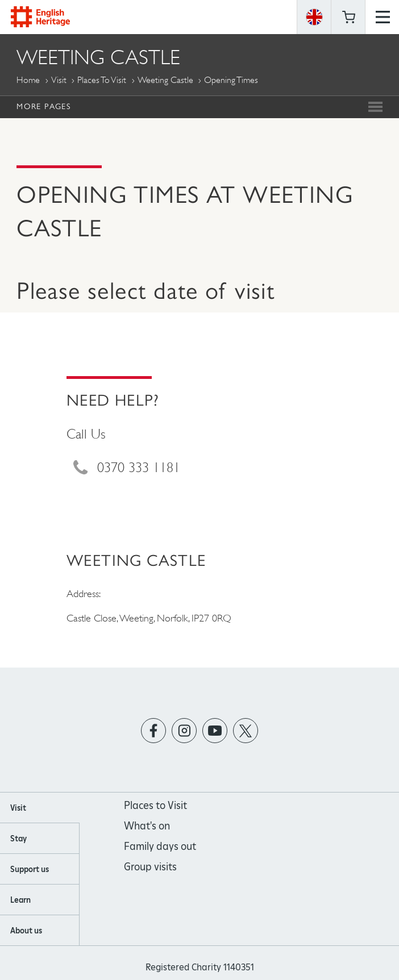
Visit (59, 80)
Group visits (150, 867)
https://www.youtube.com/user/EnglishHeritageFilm (215, 730)
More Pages (43, 106)
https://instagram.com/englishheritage (184, 730)
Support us (30, 869)
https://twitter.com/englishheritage (246, 730)
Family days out (160, 846)
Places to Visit (102, 80)
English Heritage (40, 17)
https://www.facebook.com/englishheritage (154, 730)
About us (26, 931)
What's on (147, 826)
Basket (348, 17)
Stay (18, 839)
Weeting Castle (165, 80)
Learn (20, 900)
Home (28, 80)
